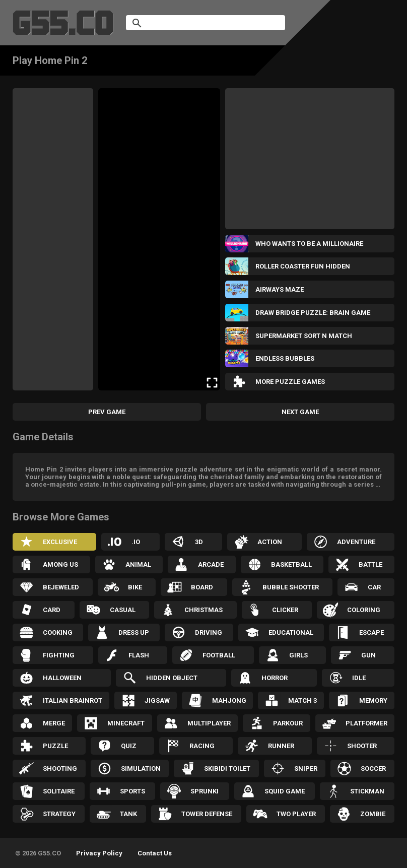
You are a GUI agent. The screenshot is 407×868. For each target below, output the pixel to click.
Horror (275, 678)
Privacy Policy (99, 853)
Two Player (296, 814)
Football (219, 655)
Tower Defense (207, 814)
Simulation (141, 769)
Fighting (59, 655)
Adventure (356, 542)
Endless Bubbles (285, 358)
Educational (291, 632)
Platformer (366, 723)
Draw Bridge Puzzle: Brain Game (313, 313)
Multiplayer (209, 723)
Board (202, 587)
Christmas (203, 610)
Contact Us (155, 853)
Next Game (300, 412)
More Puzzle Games (290, 382)
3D (199, 542)
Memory (373, 700)
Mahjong (229, 700)
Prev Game (107, 412)
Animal (138, 564)
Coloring (364, 610)
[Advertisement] (53, 239)
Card (52, 610)
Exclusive (60, 542)
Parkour (288, 723)
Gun (368, 655)
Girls (298, 655)
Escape (371, 632)
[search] (193, 23)
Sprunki (205, 791)
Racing (202, 746)
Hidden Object (172, 678)
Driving (209, 632)
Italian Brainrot (73, 700)
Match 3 (302, 700)
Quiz (129, 746)
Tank (128, 814)
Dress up (134, 632)
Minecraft (126, 723)
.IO (136, 542)
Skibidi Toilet (227, 769)
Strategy (59, 814)
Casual (123, 610)
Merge (54, 723)
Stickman (367, 791)
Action (270, 542)
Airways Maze (280, 289)
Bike (135, 587)
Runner (281, 746)
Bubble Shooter (291, 587)
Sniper (306, 769)
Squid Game (285, 791)
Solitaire (59, 791)
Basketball (291, 564)
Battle (370, 564)
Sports (132, 791)
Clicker (285, 610)
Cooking (58, 632)
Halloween (62, 678)
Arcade (211, 564)
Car (374, 587)
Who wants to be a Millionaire (309, 244)
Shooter (362, 746)
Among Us (60, 564)
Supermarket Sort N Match (304, 336)
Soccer (373, 769)
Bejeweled (61, 587)
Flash (139, 655)
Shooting (60, 769)
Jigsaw (157, 700)
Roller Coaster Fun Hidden (303, 266)
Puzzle (55, 746)
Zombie (373, 814)
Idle (359, 678)
